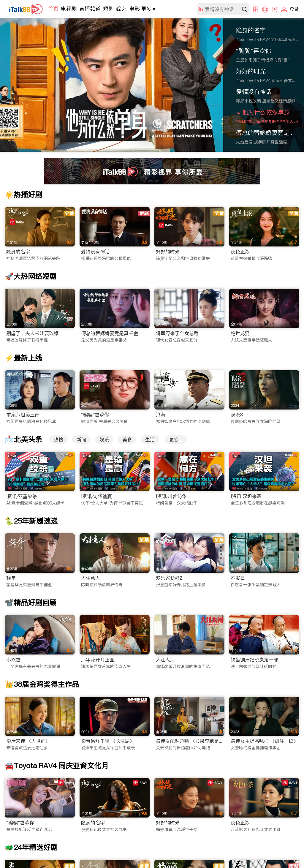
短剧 (108, 9)
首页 (53, 9)
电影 (134, 9)
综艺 (121, 9)
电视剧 (69, 9)
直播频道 (90, 9)
